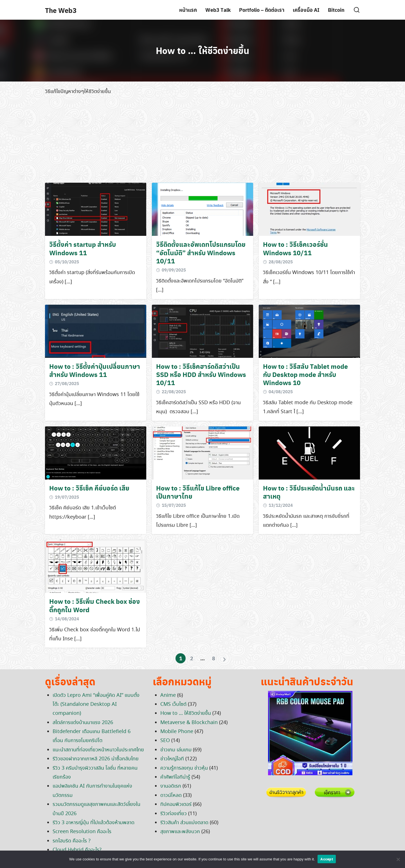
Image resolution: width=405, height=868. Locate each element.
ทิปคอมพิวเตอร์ (176, 804)
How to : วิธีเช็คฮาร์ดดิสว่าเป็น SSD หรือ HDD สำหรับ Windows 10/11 (201, 374)
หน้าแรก (188, 10)
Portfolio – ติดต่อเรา (262, 10)
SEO (165, 741)
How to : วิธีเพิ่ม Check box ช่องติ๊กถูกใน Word (95, 605)
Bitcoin (336, 10)
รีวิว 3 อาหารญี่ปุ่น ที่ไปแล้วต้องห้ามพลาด (94, 823)
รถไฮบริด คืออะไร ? (72, 841)
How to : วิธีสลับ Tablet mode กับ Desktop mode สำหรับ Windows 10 (305, 374)
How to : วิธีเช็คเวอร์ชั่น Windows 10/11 (295, 248)
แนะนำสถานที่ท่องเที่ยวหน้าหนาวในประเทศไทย (98, 750)
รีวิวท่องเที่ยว (174, 814)
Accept (327, 859)
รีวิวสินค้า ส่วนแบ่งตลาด (184, 823)
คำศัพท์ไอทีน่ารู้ (175, 777)
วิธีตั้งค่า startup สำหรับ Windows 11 (83, 248)
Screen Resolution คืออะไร (82, 832)
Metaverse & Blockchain (189, 723)
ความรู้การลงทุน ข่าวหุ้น (184, 768)
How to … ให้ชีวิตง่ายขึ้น (202, 50)
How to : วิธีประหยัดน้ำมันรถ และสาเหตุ (309, 492)
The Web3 (61, 10)
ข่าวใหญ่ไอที (172, 759)
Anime (168, 695)
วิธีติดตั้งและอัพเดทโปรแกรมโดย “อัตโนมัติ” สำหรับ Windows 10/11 (201, 252)
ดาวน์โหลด (171, 795)
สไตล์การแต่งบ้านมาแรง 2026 (83, 723)
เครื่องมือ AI (306, 10)
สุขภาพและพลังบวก (180, 832)
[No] (398, 859)
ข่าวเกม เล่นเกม (176, 750)
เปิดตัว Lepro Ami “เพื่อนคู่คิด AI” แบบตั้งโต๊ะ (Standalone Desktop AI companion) (96, 705)
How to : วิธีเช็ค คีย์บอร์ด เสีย (89, 488)
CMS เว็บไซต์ (173, 704)
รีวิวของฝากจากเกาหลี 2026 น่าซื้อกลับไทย (96, 759)
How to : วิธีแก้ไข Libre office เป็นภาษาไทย (198, 492)
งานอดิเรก (171, 786)
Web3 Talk (218, 10)
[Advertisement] (202, 141)
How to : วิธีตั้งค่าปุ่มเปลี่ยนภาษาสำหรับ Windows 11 (95, 370)
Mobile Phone (177, 732)
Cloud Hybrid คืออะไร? (77, 850)
